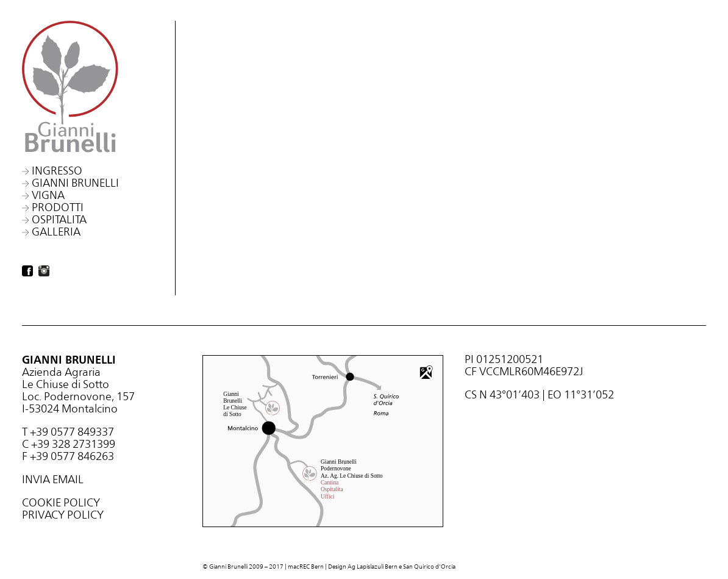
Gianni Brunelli (75, 183)
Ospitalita (59, 219)
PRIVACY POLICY (63, 515)
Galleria (56, 232)
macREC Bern (306, 566)
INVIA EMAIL (53, 479)
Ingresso (57, 171)
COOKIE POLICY (61, 502)
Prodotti (58, 207)
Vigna (48, 195)
